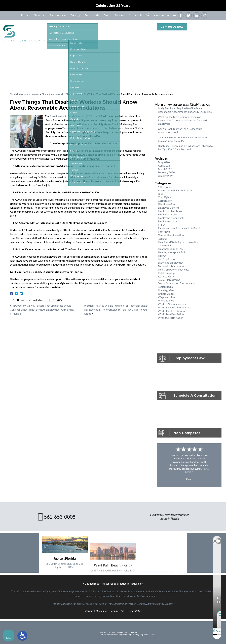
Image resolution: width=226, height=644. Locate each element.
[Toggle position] (208, 538)
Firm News (164, 232)
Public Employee (168, 273)
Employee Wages (168, 214)
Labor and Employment (171, 262)
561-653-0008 (209, 27)
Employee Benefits (169, 208)
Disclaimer (102, 611)
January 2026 (166, 176)
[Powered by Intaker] (198, 637)
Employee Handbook (170, 211)
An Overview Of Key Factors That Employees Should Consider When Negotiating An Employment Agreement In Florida (42, 310)
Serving (75, 15)
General (162, 238)
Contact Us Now (172, 27)
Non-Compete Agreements (173, 269)
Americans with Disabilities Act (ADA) (72, 116)
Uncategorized (167, 290)
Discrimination (166, 204)
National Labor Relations (172, 266)
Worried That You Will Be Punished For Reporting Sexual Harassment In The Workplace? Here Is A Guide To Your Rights (116, 310)
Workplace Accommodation (174, 307)
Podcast (119, 15)
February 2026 (166, 172)
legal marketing (125, 635)
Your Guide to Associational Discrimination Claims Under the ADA (182, 139)
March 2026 (165, 169)
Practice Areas (58, 15)
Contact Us (135, 15)
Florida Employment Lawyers (25, 94)
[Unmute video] (167, 538)
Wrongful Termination (171, 318)
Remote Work (166, 276)
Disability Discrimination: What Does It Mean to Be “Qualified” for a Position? (185, 148)
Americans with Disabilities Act (65, 94)
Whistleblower (166, 300)
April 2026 (164, 165)
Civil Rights (164, 197)
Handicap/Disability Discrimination (178, 242)
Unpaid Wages (166, 294)
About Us (39, 15)
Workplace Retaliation (171, 314)
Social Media (165, 287)
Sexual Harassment (169, 280)
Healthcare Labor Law (171, 249)
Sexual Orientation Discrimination (177, 283)
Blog (107, 15)
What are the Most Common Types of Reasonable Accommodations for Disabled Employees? (182, 120)
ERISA (162, 225)
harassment (165, 245)
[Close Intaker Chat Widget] (215, 538)
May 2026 (164, 162)
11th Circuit (165, 187)
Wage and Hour (167, 297)
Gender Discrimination (171, 235)
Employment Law (168, 221)
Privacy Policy (134, 611)
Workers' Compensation (172, 304)
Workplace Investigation (172, 311)
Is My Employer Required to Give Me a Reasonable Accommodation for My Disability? (185, 110)
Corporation (165, 201)
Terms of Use (117, 611)
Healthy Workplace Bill (171, 252)
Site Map (89, 611)
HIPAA (162, 256)
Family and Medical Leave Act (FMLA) (180, 228)
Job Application (167, 259)
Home (25, 15)
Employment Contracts (171, 218)
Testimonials (92, 15)
